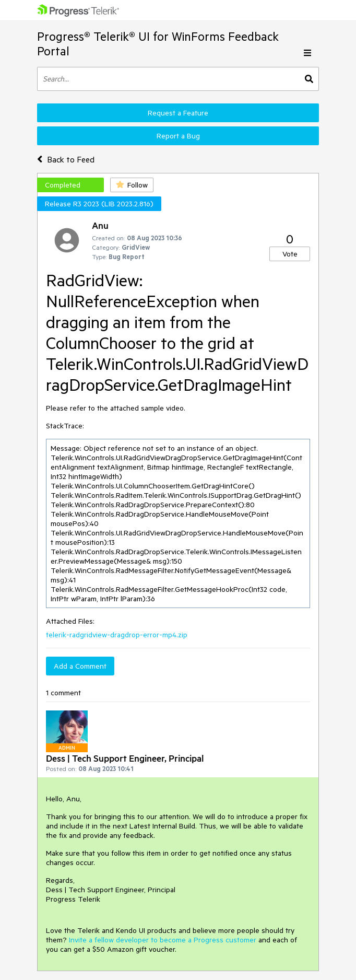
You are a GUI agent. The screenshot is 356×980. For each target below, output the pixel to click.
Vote (290, 254)
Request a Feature (178, 113)
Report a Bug (178, 136)
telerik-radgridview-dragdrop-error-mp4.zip (117, 635)
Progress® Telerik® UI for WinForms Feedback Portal (158, 44)
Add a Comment (80, 666)
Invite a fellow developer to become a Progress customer (163, 940)
